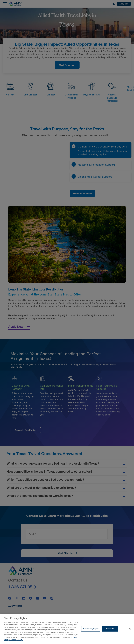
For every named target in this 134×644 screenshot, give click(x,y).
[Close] (130, 629)
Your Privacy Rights (91, 629)
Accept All (110, 629)
